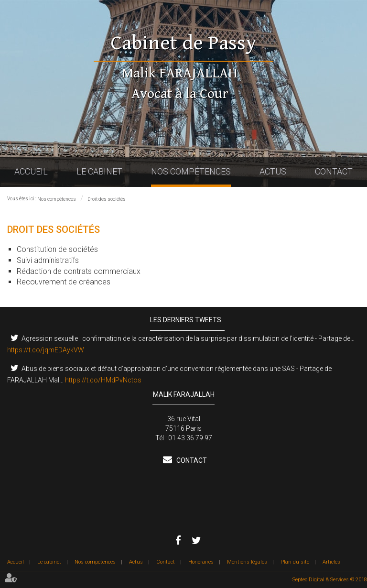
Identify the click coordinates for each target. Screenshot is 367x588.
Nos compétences (191, 171)
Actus (273, 171)
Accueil (31, 171)
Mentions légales (247, 562)
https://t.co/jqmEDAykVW (46, 350)
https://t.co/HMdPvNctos (103, 380)
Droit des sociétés (107, 199)
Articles (331, 562)
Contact (334, 171)
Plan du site (295, 562)
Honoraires (201, 562)
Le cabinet (99, 171)
